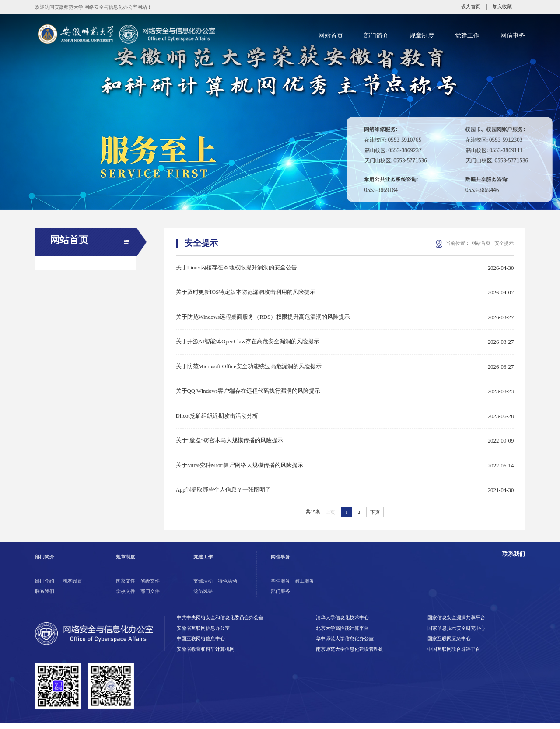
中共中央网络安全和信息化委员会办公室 (220, 624)
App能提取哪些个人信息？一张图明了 (223, 495)
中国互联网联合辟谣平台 (454, 655)
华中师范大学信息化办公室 (345, 645)
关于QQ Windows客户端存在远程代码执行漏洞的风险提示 (248, 394)
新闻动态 (62, 294)
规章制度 (422, 35)
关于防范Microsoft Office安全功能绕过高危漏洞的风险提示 (249, 369)
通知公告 (62, 273)
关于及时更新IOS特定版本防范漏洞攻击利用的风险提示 (246, 293)
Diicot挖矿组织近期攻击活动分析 (217, 420)
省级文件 (150, 587)
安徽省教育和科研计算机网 (206, 655)
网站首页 (331, 35)
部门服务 (280, 597)
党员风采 (203, 597)
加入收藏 (502, 7)
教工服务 (304, 587)
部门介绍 (45, 587)
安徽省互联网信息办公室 (203, 634)
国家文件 (126, 587)
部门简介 (376, 35)
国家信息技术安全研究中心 (456, 634)
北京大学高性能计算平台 (342, 634)
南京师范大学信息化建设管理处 (350, 655)
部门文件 (150, 597)
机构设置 (73, 587)
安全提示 (62, 315)
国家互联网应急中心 (449, 645)
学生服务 (280, 587)
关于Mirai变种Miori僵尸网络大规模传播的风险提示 (240, 470)
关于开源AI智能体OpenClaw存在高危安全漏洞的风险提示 (248, 344)
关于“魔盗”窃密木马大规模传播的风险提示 (229, 445)
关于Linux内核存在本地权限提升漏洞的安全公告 (237, 268)
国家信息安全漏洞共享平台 (456, 624)
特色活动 (227, 587)
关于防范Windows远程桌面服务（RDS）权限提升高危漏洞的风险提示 (263, 319)
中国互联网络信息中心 (201, 645)
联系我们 (45, 597)
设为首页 (471, 7)
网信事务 (513, 35)
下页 (375, 518)
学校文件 (126, 597)
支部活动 (203, 587)
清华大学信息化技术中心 (342, 624)
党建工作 (467, 35)
